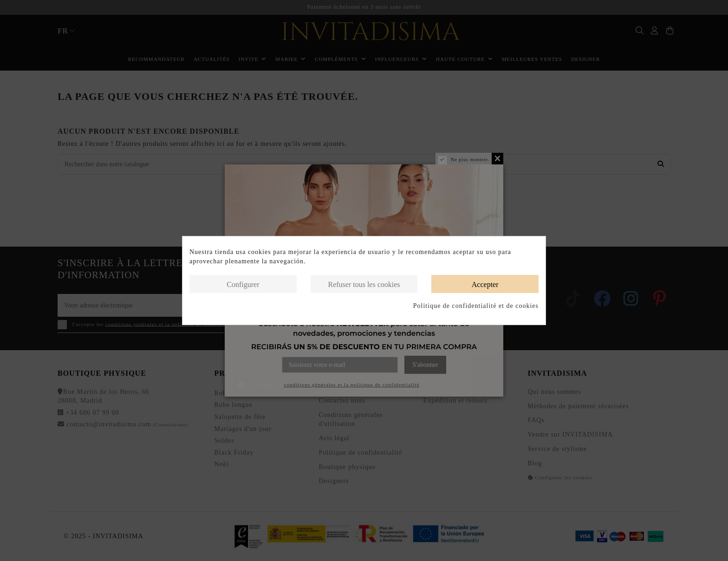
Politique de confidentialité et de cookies (476, 306)
